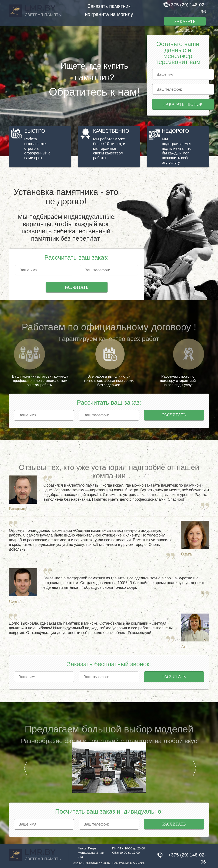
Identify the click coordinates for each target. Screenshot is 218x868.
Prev (26, 768)
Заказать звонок (185, 22)
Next (195, 768)
